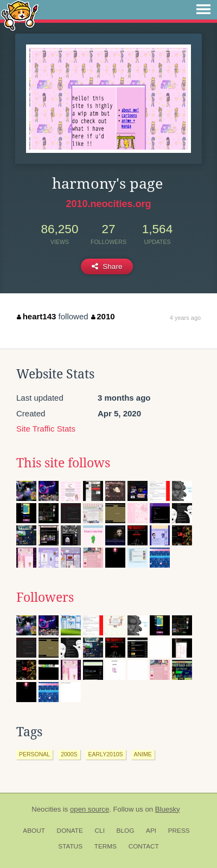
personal (34, 754)
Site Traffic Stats (46, 429)
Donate (70, 831)
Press (179, 831)
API (151, 831)
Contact (144, 846)
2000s (69, 754)
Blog (126, 831)
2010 (103, 316)
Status (70, 846)
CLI (100, 831)
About (34, 831)
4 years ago (185, 318)
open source (90, 809)
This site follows (63, 463)
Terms (106, 846)
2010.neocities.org (108, 204)
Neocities (46, 809)
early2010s (106, 754)
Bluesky (168, 809)
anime (143, 754)
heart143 (36, 316)
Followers (45, 597)
